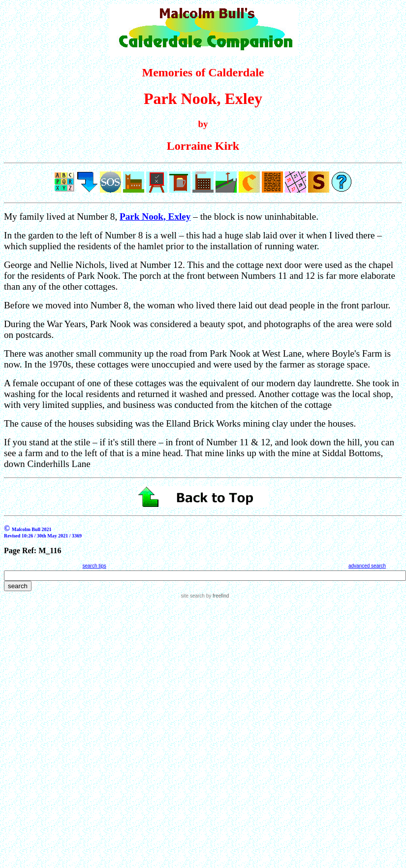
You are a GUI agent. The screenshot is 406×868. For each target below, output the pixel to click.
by (217, 596)
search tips (94, 566)
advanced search (367, 566)
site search (193, 596)
